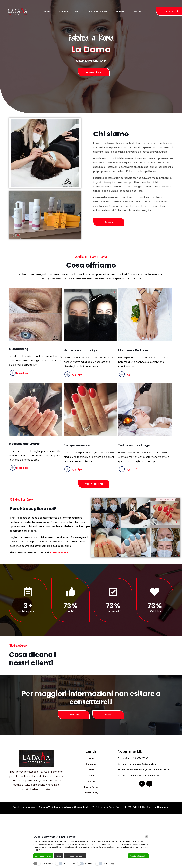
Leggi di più (38, 850)
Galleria (121, 11)
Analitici (89, 863)
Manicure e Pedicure (133, 350)
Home (47, 11)
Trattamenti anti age (134, 445)
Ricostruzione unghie (24, 444)
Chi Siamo (62, 11)
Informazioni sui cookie (75, 856)
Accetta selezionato (43, 856)
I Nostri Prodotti (99, 11)
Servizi (78, 11)
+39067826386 (59, 553)
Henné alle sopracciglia (81, 350)
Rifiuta (58, 856)
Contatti (138, 11)
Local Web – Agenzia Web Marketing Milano (49, 807)
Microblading (19, 349)
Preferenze (69, 863)
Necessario (47, 863)
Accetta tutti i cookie (138, 856)
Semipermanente (77, 445)
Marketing (109, 863)
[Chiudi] (147, 837)
